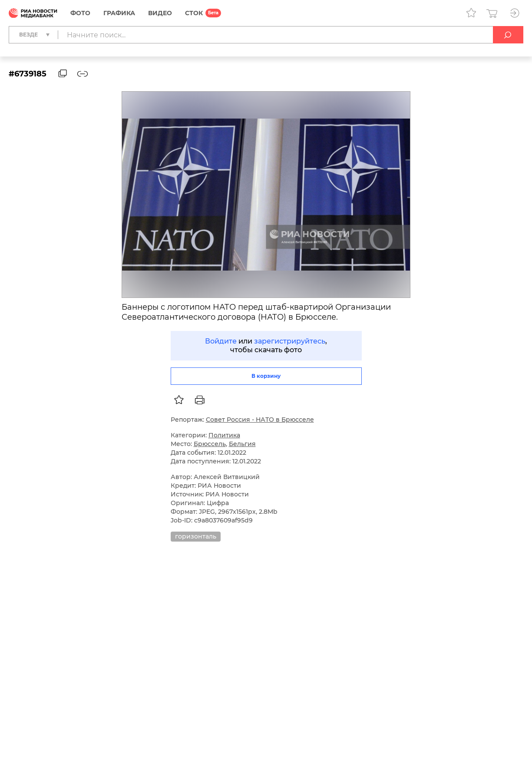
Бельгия (242, 444)
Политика (224, 435)
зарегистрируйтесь (290, 341)
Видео (160, 13)
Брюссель (210, 444)
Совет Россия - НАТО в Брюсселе (260, 420)
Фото (80, 13)
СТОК (194, 13)
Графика (119, 13)
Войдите (221, 341)
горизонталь (196, 536)
